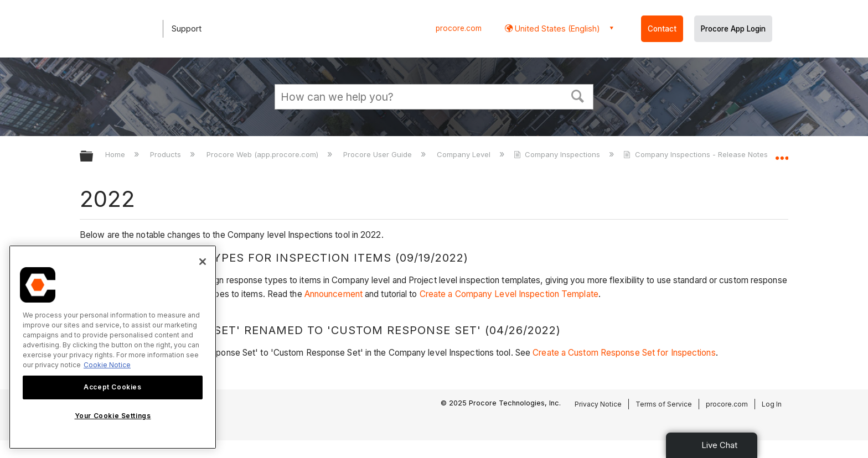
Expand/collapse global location (782, 153)
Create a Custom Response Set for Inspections (624, 353)
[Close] (203, 262)
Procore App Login (733, 29)
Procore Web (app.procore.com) (263, 154)
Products (167, 154)
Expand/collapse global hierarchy (94, 157)
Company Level (465, 154)
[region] (113, 347)
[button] (578, 95)
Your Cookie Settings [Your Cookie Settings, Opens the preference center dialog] (113, 416)
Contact (662, 29)
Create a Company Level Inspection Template (509, 294)
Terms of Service (664, 404)
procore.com (459, 28)
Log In (772, 404)
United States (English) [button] (556, 28)
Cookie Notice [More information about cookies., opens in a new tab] (107, 365)
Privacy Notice (598, 404)
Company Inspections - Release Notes (696, 154)
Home (116, 154)
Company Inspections (558, 154)
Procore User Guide (379, 154)
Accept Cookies (112, 387)
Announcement (334, 294)
